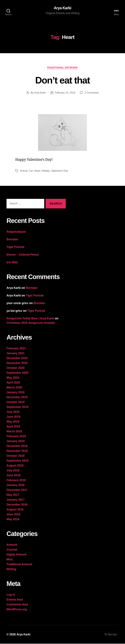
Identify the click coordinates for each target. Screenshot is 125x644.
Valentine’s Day (60, 171)
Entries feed (15, 600)
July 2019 (13, 412)
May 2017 (13, 495)
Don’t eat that (62, 80)
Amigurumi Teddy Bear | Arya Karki (30, 319)
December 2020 (17, 358)
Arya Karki (62, 8)
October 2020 (16, 368)
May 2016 (13, 520)
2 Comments (92, 93)
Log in (11, 595)
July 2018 (13, 471)
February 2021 (16, 349)
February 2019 (16, 437)
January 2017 (16, 500)
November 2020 (17, 363)
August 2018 (15, 466)
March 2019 (14, 432)
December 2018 (17, 446)
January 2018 (16, 485)
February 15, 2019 (65, 93)
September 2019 (17, 407)
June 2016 (13, 515)
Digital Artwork (17, 555)
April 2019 (13, 427)
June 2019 (13, 417)
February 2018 (16, 480)
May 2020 (13, 378)
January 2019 (16, 441)
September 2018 (17, 461)
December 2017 (17, 490)
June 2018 (13, 476)
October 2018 (16, 456)
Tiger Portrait (15, 247)
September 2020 (17, 373)
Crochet (12, 550)
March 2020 (14, 388)
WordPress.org (17, 610)
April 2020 (13, 383)
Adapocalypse (16, 232)
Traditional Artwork (62, 68)
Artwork (12, 545)
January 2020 (16, 393)
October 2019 (16, 402)
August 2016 (15, 510)
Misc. (10, 560)
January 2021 (16, 354)
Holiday (46, 171)
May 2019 (13, 422)
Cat (31, 171)
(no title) (12, 263)
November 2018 (17, 451)
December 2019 (17, 397)
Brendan (12, 240)
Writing (11, 569)
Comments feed (17, 605)
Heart (37, 171)
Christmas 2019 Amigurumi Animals (31, 323)
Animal (24, 171)
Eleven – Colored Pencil (23, 255)
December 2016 (17, 505)
